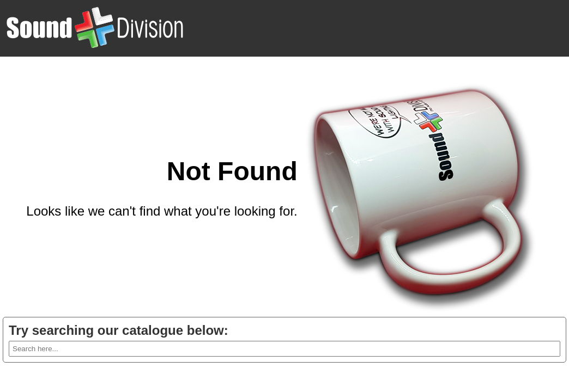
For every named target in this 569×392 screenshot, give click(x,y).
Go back (273, 237)
